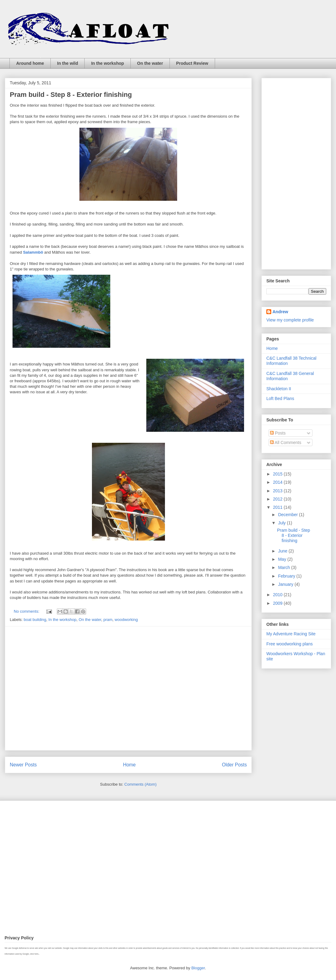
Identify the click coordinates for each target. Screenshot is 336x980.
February (287, 576)
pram (108, 620)
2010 (278, 595)
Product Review (192, 63)
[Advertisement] (57, 688)
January (286, 584)
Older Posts (234, 765)
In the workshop (107, 63)
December (288, 515)
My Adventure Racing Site (291, 634)
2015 (278, 474)
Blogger (198, 968)
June (283, 551)
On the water (150, 63)
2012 (278, 499)
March (285, 567)
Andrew (280, 312)
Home (130, 765)
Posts (278, 433)
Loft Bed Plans (280, 398)
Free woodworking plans (290, 644)
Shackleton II (279, 389)
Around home (30, 63)
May (283, 559)
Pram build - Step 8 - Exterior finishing (71, 95)
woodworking (126, 620)
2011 (278, 507)
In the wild (68, 63)
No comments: (27, 611)
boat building (35, 620)
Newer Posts (23, 765)
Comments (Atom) (140, 784)
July (282, 523)
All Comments (286, 442)
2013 (278, 491)
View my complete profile (290, 320)
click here (34, 954)
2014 (278, 482)
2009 (278, 603)
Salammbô (33, 252)
